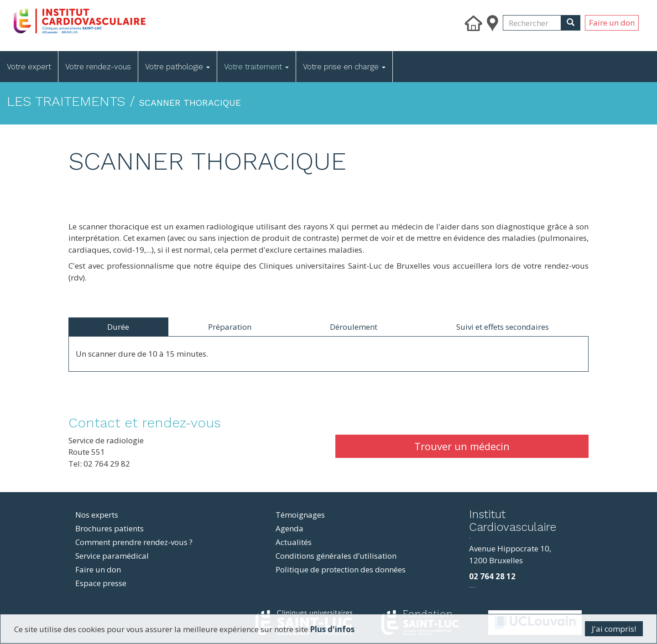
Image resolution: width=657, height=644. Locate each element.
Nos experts (97, 515)
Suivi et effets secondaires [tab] (503, 327)
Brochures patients (109, 528)
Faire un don (612, 23)
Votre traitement (256, 67)
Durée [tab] (118, 327)
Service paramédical (112, 556)
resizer (470, 538)
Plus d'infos (332, 629)
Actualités (294, 542)
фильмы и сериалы (472, 587)
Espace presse (101, 583)
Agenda (289, 528)
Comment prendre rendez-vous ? (134, 542)
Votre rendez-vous (98, 67)
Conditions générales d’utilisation (336, 556)
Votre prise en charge (344, 67)
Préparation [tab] (230, 327)
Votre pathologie (177, 67)
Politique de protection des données (341, 569)
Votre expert (29, 67)
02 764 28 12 (492, 576)
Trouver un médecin (462, 446)
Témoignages (300, 515)
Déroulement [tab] (354, 327)
